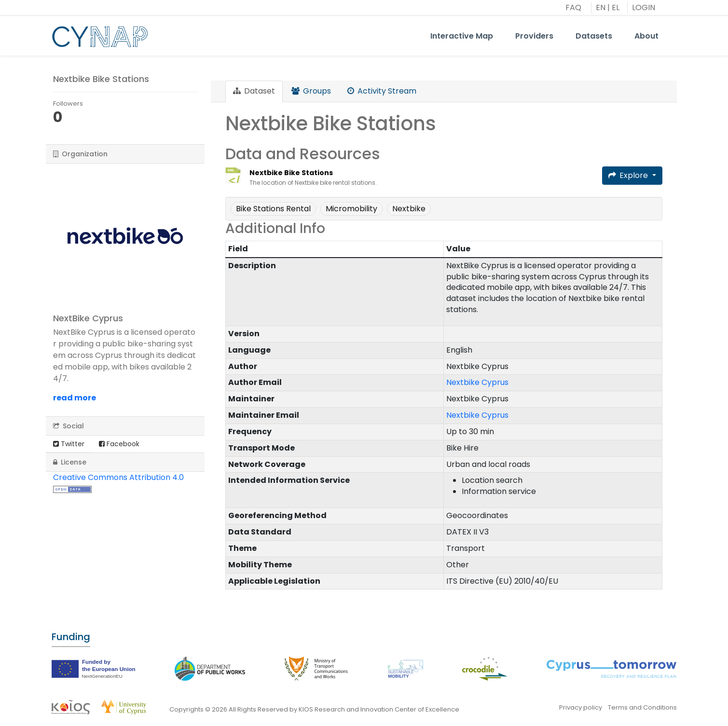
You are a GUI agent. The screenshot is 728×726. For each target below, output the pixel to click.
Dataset (254, 91)
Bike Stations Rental (273, 209)
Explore (629, 175)
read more (75, 398)
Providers (534, 36)
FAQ (573, 7)
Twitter (69, 444)
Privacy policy (581, 707)
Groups (311, 91)
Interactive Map (462, 36)
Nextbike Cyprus (477, 382)
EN (601, 7)
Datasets (594, 36)
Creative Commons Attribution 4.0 (118, 477)
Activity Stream (382, 91)
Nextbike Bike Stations (291, 173)
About (646, 36)
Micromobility (351, 209)
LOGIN (644, 7)
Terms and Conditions (642, 707)
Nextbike (409, 209)
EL (616, 7)
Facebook (119, 444)
